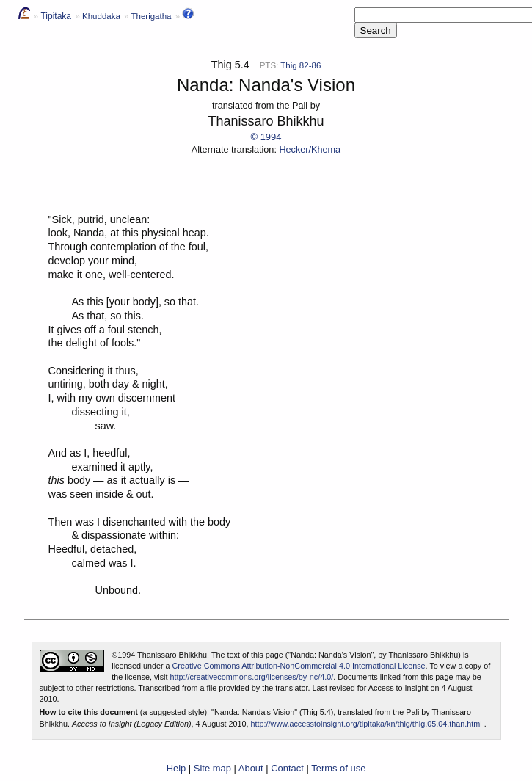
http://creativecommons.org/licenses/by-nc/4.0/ (252, 677)
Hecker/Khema (310, 150)
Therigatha (151, 16)
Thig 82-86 (300, 65)
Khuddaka (101, 16)
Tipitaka (56, 16)
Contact (287, 768)
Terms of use (338, 768)
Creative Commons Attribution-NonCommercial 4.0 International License (299, 666)
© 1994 (266, 137)
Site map (212, 768)
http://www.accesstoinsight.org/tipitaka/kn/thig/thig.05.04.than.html (367, 724)
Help (176, 768)
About (251, 768)
